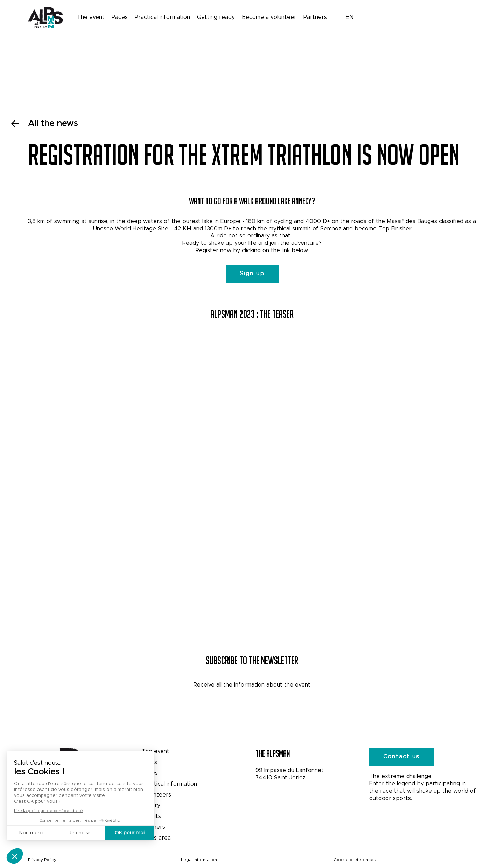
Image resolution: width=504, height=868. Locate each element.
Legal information (199, 859)
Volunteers (156, 795)
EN (350, 17)
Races (120, 17)
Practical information (162, 17)
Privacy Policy (42, 859)
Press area (156, 838)
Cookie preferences (355, 859)
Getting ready (216, 17)
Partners (315, 17)
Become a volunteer (269, 17)
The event (91, 17)
